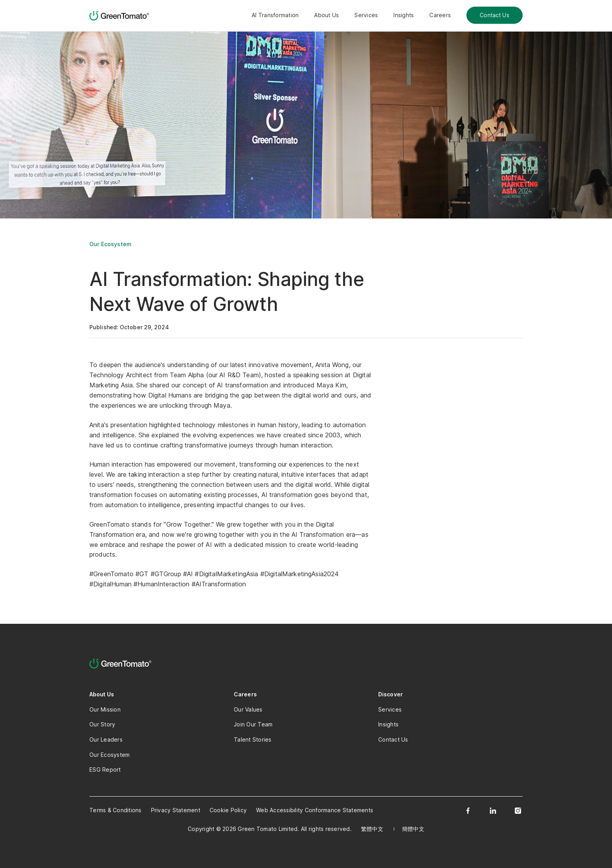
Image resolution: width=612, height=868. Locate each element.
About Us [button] (326, 15)
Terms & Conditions (116, 810)
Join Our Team (253, 724)
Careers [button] (440, 15)
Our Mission (105, 709)
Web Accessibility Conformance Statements (315, 810)
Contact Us (495, 15)
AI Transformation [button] (275, 15)
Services (366, 15)
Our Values (248, 709)
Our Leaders (106, 739)
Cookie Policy (228, 810)
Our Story (102, 724)
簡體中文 (413, 829)
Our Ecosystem (110, 244)
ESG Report (105, 769)
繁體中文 (372, 829)
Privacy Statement (176, 810)
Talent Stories (253, 739)
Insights (404, 15)
